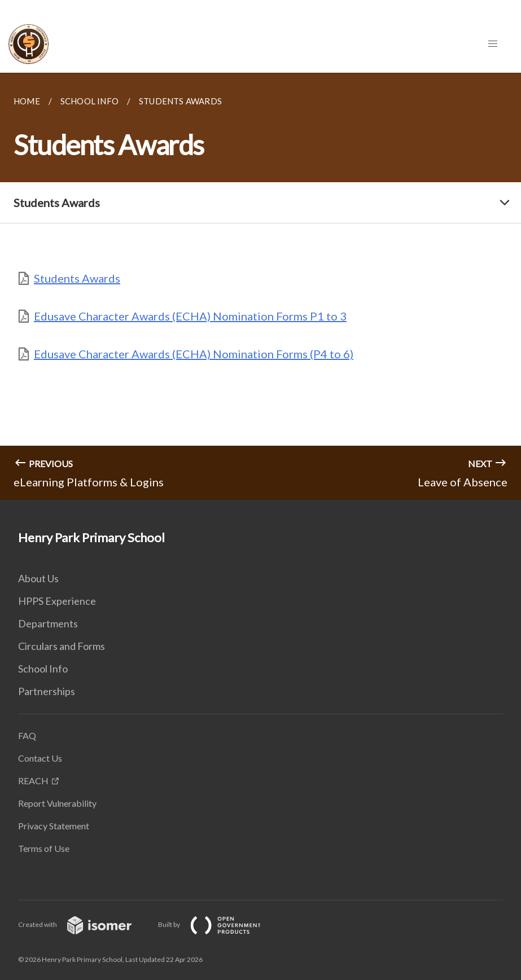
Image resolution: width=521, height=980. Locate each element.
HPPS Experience (57, 601)
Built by (218, 924)
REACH (33, 781)
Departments (48, 623)
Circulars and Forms (62, 646)
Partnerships (47, 691)
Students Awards (77, 278)
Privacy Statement (54, 826)
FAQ (27, 735)
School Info (43, 669)
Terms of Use (44, 848)
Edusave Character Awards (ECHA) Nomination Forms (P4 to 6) (194, 354)
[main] (260, 286)
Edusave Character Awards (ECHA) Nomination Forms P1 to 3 (190, 316)
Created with (84, 924)
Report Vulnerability (57, 803)
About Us (38, 578)
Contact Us (40, 758)
